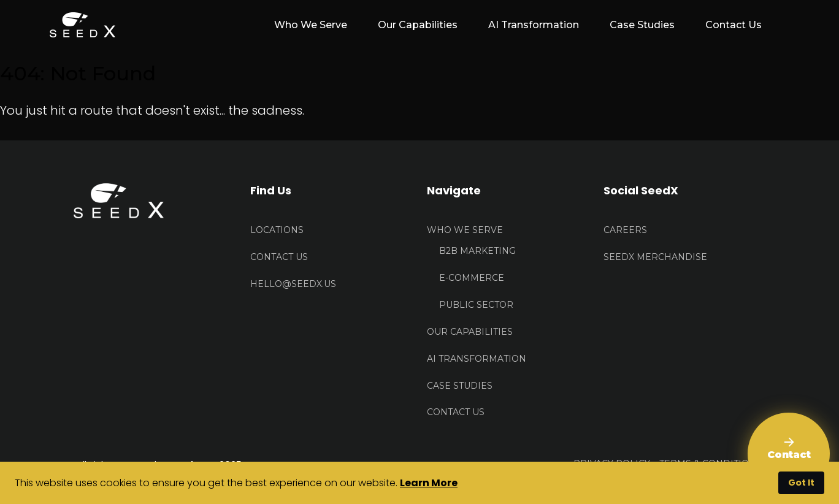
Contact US (279, 257)
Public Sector (476, 305)
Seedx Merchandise (655, 257)
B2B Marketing (477, 251)
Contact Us (734, 25)
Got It (801, 483)
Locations (277, 230)
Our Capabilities (418, 25)
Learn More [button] (429, 483)
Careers (625, 230)
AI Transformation (534, 25)
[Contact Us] (789, 454)
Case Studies (642, 25)
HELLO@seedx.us (293, 284)
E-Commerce (472, 278)
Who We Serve (465, 230)
